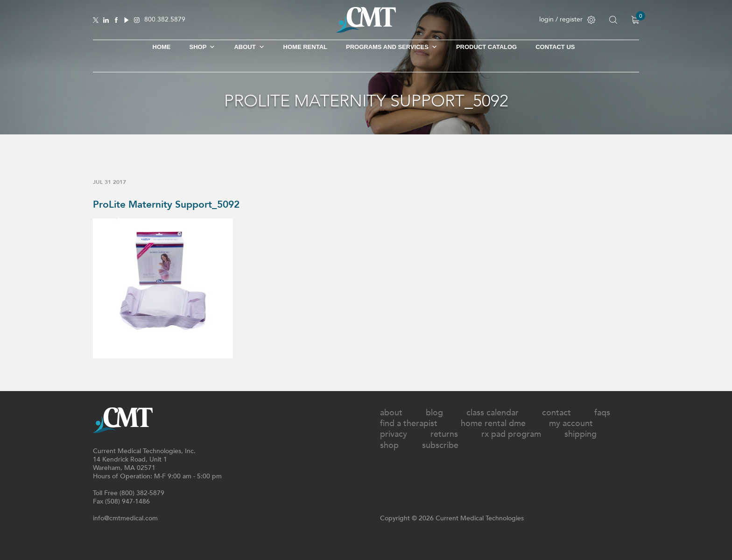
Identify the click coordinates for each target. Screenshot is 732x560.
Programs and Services (392, 47)
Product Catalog (486, 47)
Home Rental (305, 47)
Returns (444, 434)
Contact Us (555, 47)
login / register (567, 19)
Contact (556, 413)
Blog (434, 413)
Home (162, 47)
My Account (571, 423)
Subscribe (440, 445)
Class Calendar (493, 413)
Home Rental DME (493, 423)
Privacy (394, 434)
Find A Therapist (409, 423)
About (249, 47)
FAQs (602, 413)
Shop (389, 445)
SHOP (203, 47)
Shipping (581, 434)
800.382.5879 (165, 20)
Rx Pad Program (511, 434)
